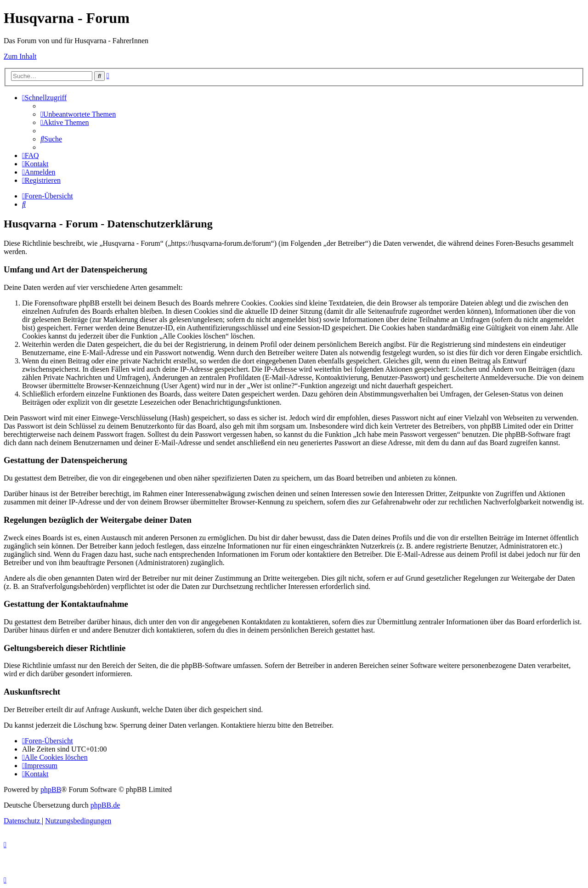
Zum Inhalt (20, 56)
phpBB (51, 789)
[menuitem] (78, 114)
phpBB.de (105, 805)
